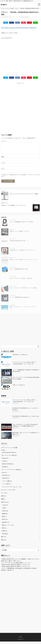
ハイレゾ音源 (6, 486)
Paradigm (5, 469)
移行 (4, 539)
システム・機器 (7, 484)
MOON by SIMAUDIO (8, 466)
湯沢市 (5, 522)
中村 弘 (16, 563)
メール (3, 165)
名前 (3, 159)
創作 (3, 498)
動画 (3, 501)
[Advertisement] (20, 59)
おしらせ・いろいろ (8, 492)
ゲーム (4, 495)
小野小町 (5, 513)
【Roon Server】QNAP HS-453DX (11, 567)
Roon (4, 475)
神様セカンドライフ (8, 528)
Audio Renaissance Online (9, 455)
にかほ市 (5, 508)
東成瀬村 (5, 516)
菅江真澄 (5, 536)
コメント (4, 141)
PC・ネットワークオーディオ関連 (11, 472)
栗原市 (4, 519)
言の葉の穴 (4, 5)
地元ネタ (5, 505)
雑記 (24, 17)
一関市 (4, 510)
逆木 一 (28, 17)
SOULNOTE (6, 481)
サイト (3, 171)
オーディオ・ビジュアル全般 (17, 17)
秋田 (4, 530)
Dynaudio (5, 461)
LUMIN (5, 463)
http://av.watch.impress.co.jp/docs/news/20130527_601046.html (19, 28)
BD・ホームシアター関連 (9, 458)
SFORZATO (6, 478)
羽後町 (4, 533)
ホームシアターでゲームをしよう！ (12, 489)
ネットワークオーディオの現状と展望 (12, 565)
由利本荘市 (6, 525)
